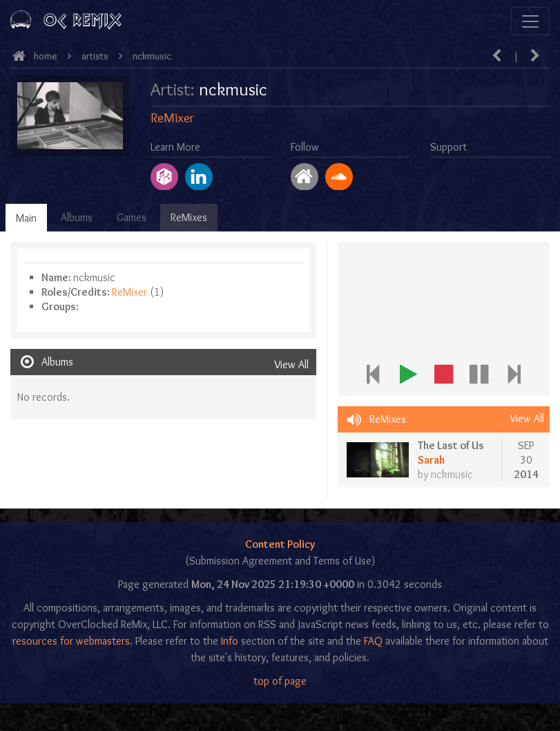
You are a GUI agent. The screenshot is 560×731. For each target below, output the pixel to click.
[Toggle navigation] (530, 21)
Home (46, 56)
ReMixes (189, 217)
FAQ (373, 641)
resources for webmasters (71, 641)
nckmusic (152, 56)
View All (291, 364)
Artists (95, 56)
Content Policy (280, 544)
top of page (280, 681)
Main (26, 218)
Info (230, 641)
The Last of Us (451, 445)
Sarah (431, 460)
